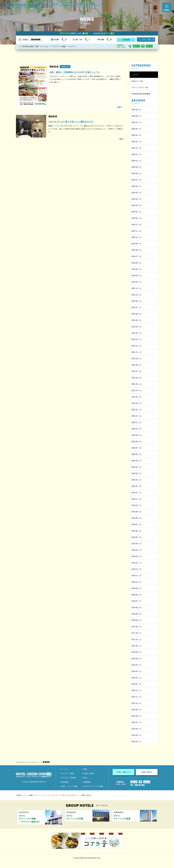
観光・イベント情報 (69, 786)
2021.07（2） (137, 371)
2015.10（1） (137, 703)
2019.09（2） (137, 512)
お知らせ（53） (138, 81)
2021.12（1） (137, 346)
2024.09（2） (137, 167)
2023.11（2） (137, 231)
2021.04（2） (137, 390)
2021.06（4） (137, 378)
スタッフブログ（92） (140, 87)
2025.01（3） (137, 142)
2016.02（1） (137, 678)
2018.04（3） (137, 620)
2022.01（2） (137, 339)
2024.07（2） (137, 180)
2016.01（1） (137, 684)
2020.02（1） (137, 480)
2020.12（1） (137, 416)
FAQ (85, 778)
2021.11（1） (137, 352)
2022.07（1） (137, 307)
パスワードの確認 (59, 46)
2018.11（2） (137, 575)
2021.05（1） (137, 384)
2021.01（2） (137, 410)
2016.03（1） (137, 671)
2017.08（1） (137, 633)
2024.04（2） (137, 199)
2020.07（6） (137, 448)
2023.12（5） (137, 224)
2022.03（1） (137, 333)
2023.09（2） (137, 244)
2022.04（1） (137, 327)
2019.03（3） (137, 550)
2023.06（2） (137, 263)
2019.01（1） (137, 563)
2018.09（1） (137, 588)
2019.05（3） (137, 537)
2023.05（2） (137, 269)
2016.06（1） (137, 659)
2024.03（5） (137, 205)
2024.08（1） (137, 173)
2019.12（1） (137, 493)
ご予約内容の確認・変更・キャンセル (34, 46)
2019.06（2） (137, 531)
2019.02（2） (137, 556)
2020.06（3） (137, 454)
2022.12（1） (137, 288)
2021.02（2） (137, 403)
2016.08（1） (137, 652)
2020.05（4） (137, 461)
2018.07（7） (137, 601)
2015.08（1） (137, 716)
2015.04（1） (137, 741)
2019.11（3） (137, 499)
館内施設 (65, 782)
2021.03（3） (137, 397)
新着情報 (87, 782)
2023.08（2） (137, 250)
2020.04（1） (137, 467)
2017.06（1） (137, 646)
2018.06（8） (137, 607)
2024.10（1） (137, 161)
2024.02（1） (137, 212)
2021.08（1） (137, 365)
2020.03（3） (137, 473)
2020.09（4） (137, 435)
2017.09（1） (137, 627)
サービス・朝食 (68, 773)
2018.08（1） (137, 595)
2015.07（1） (137, 722)
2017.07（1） (137, 639)
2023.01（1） (137, 282)
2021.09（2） (137, 359)
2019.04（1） (137, 544)
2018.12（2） (137, 569)
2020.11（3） (137, 422)
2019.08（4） (137, 518)
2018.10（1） (137, 582)
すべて (136, 75)
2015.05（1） (137, 735)
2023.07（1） (137, 256)
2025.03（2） (137, 135)
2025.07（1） (137, 122)
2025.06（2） (137, 129)
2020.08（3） (137, 442)
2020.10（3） (137, 429)
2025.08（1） (137, 116)
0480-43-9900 (143, 46)
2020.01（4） (137, 486)
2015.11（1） (137, 697)
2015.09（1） (137, 710)
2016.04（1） (137, 665)
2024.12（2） (137, 148)
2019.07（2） (137, 524)
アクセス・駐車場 (69, 778)
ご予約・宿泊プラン (124, 772)
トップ (64, 769)
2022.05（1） (137, 320)
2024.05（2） (137, 193)
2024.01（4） (137, 218)
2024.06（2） (137, 186)
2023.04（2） (137, 276)
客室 (85, 769)
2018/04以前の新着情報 (141, 94)
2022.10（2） (137, 295)
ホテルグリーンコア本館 (93, 786)
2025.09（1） (137, 110)
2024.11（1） (137, 154)
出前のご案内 (89, 773)
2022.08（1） (137, 301)
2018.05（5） (137, 614)
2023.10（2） (137, 237)
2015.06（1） (137, 729)
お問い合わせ (147, 772)
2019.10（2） (137, 505)
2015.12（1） (137, 690)
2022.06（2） (137, 314)
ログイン (73, 46)
